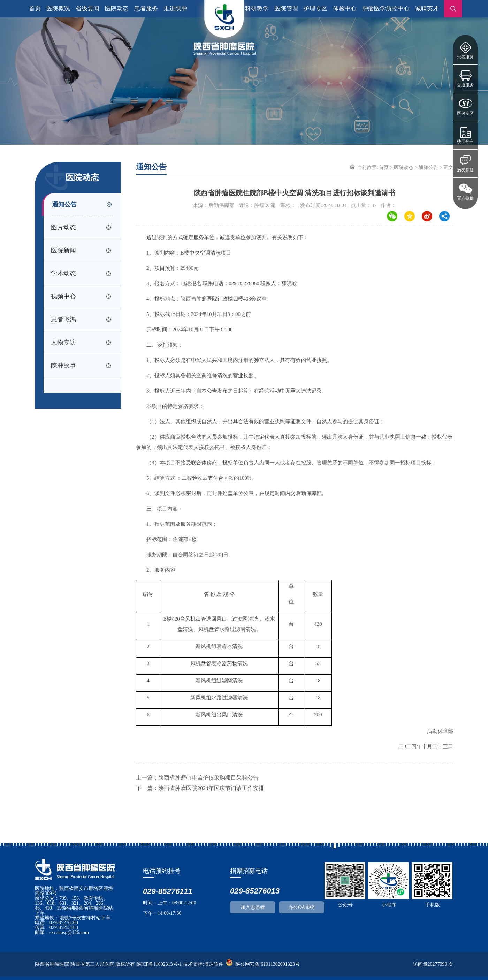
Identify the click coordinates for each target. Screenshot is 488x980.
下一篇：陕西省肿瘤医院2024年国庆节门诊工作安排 (200, 788)
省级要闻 (87, 9)
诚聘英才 (427, 9)
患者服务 (465, 57)
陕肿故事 (63, 365)
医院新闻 (63, 250)
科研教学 (257, 9)
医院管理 (286, 9)
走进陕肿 (175, 9)
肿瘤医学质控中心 (386, 9)
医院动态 (117, 9)
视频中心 (63, 296)
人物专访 (63, 342)
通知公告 (64, 204)
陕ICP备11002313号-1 (159, 964)
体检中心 (345, 9)
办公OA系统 (302, 907)
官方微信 (465, 198)
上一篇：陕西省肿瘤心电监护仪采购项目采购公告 (197, 778)
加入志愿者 (253, 907)
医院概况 (58, 9)
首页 (35, 9)
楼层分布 (465, 142)
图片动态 (63, 227)
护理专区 (315, 9)
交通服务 (465, 85)
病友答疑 (465, 170)
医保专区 (465, 113)
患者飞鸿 (63, 319)
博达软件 (214, 964)
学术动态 (63, 273)
